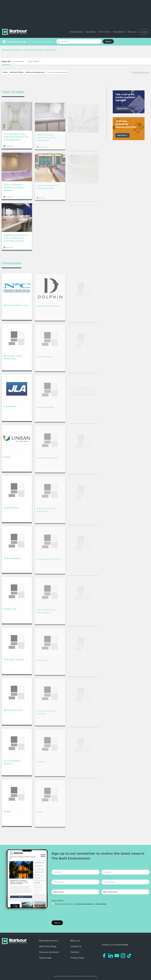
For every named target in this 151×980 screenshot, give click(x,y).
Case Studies (33, 61)
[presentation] (71, 913)
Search (108, 41)
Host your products (49, 952)
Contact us (76, 946)
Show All (6, 61)
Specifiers (91, 32)
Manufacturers (77, 32)
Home (5, 72)
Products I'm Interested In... (43, 42)
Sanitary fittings (17, 72)
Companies (19, 61)
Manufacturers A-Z (49, 941)
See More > (122, 135)
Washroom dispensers (35, 72)
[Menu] (14, 42)
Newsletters (119, 32)
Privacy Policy (57, 901)
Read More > (123, 109)
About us (75, 941)
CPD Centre (104, 32)
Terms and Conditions (84, 904)
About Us (132, 32)
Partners (75, 952)
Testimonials (45, 958)
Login (144, 32)
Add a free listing (47, 946)
